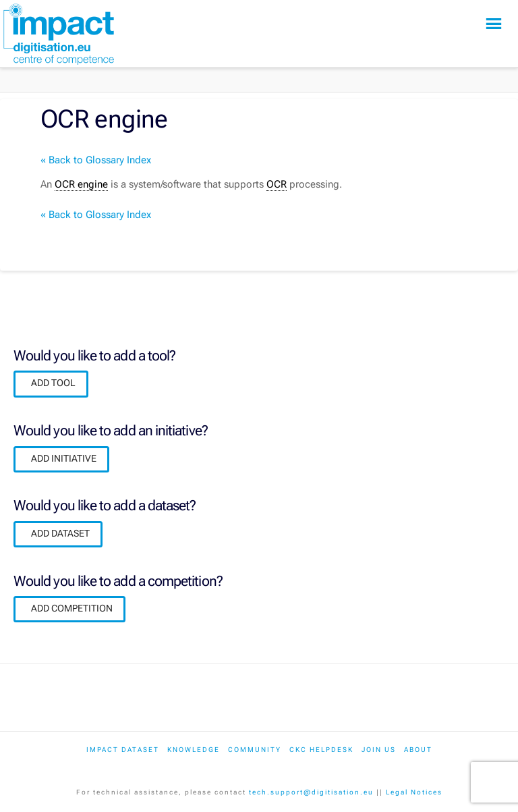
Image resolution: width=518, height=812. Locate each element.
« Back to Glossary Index (96, 160)
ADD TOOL (53, 383)
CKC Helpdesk (321, 750)
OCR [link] (277, 184)
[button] (494, 24)
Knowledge (194, 750)
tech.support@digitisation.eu (311, 792)
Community (255, 750)
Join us (379, 750)
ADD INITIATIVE (64, 458)
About (418, 750)
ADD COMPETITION (72, 608)
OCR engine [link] (81, 184)
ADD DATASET (60, 533)
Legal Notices (414, 792)
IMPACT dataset (123, 750)
